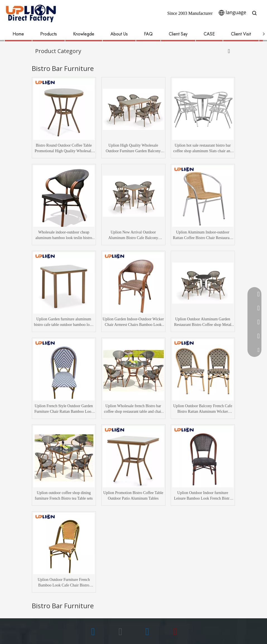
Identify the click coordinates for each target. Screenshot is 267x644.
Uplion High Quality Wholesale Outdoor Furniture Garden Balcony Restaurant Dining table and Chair (133, 149)
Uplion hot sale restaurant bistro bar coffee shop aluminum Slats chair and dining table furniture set (203, 149)
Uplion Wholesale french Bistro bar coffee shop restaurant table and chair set (133, 409)
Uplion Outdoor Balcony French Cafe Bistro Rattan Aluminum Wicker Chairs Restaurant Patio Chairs (203, 409)
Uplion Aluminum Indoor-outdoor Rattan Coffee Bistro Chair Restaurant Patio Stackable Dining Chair (203, 235)
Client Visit (241, 34)
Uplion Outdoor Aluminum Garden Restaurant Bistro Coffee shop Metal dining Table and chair (203, 322)
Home (18, 34)
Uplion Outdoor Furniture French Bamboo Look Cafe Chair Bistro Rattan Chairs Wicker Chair (64, 583)
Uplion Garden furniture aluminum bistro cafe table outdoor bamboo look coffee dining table (64, 322)
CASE (209, 34)
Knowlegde (84, 34)
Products (49, 34)
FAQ (148, 34)
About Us (119, 34)
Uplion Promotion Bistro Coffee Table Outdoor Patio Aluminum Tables (133, 496)
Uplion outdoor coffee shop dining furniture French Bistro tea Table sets (64, 496)
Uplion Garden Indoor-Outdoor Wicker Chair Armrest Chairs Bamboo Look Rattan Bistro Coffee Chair (133, 322)
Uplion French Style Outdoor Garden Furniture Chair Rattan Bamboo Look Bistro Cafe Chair (64, 409)
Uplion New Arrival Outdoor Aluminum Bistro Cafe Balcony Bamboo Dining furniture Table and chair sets (133, 235)
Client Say (178, 34)
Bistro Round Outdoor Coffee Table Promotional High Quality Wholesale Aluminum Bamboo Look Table (64, 149)
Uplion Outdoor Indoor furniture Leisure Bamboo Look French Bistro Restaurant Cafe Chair (203, 496)
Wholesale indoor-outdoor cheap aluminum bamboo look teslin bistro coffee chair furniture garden (64, 235)
